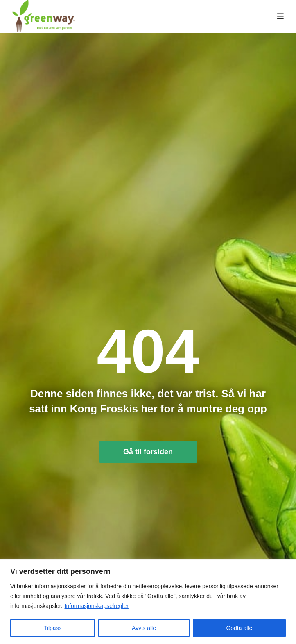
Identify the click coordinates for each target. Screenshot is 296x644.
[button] (280, 18)
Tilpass (53, 628)
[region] (148, 602)
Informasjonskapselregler (97, 606)
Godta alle (239, 628)
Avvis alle (144, 628)
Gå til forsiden (148, 455)
